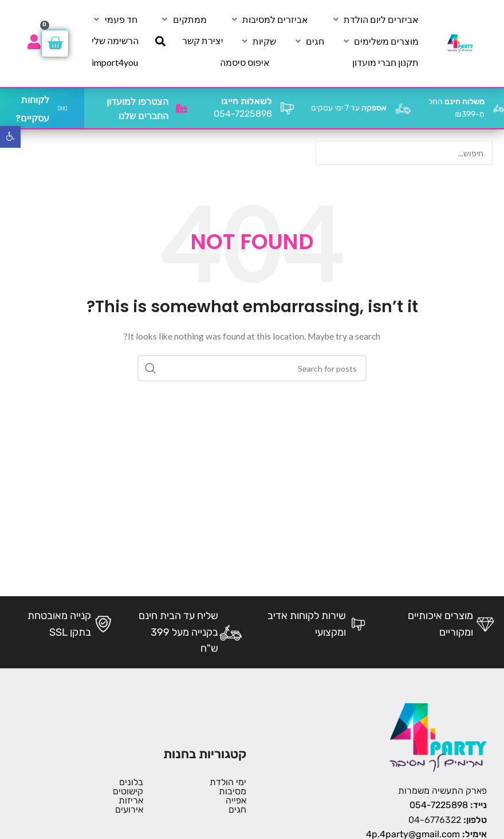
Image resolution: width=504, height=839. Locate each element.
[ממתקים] (183, 19)
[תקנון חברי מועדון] (385, 62)
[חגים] (308, 41)
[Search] (252, 368)
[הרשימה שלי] (115, 41)
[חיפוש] (160, 41)
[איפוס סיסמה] (245, 62)
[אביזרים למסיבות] (269, 19)
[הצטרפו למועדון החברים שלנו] (182, 108)
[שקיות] (258, 41)
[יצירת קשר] (203, 41)
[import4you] (115, 62)
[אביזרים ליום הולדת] (375, 19)
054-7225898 (439, 805)
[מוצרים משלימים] (380, 41)
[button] (10, 137)
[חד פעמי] (115, 19)
